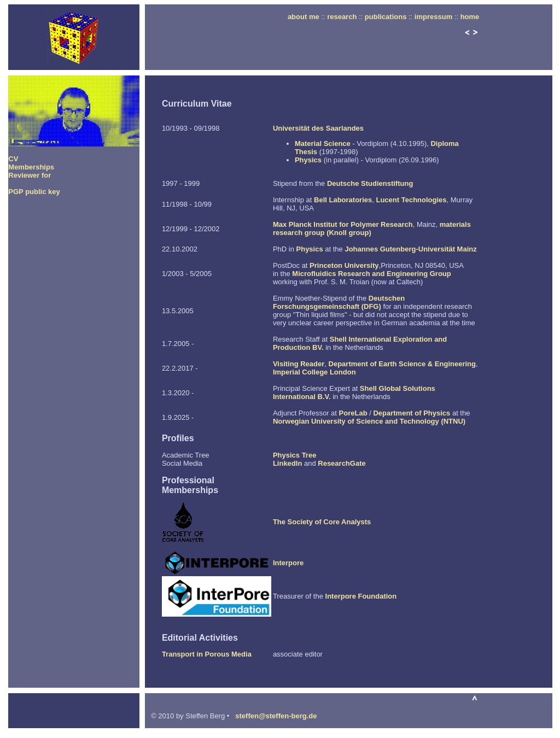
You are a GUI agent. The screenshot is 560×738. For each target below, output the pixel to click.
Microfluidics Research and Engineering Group (371, 274)
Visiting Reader (299, 364)
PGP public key (34, 192)
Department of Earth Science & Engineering (402, 364)
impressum (433, 17)
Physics (308, 160)
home (470, 17)
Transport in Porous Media (207, 654)
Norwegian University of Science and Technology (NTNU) (369, 421)
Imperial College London (314, 372)
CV (13, 159)
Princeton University (344, 265)
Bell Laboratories (343, 200)
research (342, 17)
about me (304, 17)
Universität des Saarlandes (318, 128)
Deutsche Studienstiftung (370, 183)
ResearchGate (342, 463)
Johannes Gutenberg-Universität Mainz (410, 249)
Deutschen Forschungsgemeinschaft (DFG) (339, 302)
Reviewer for (30, 175)
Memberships (31, 167)
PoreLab (353, 413)
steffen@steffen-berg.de (276, 716)
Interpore (288, 563)
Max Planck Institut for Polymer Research (343, 224)
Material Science (323, 143)
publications (386, 17)
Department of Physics (412, 413)
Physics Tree (295, 455)
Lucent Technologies (411, 200)
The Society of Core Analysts (322, 522)
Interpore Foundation (361, 596)
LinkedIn (287, 463)
